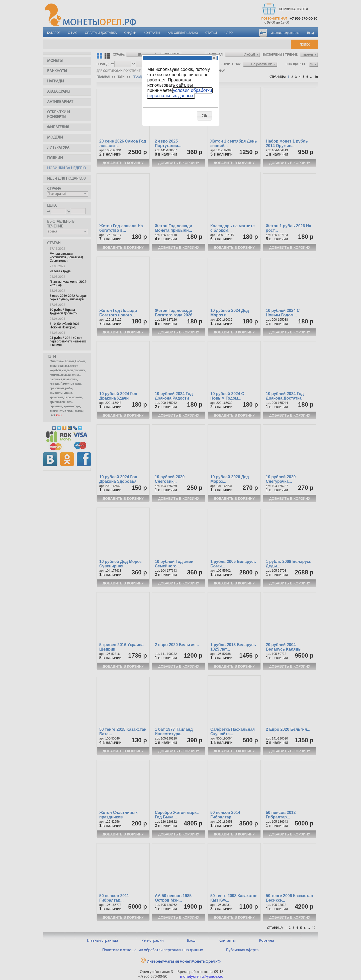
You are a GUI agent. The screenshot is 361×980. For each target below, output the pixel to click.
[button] (214, 58)
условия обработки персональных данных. (180, 93)
